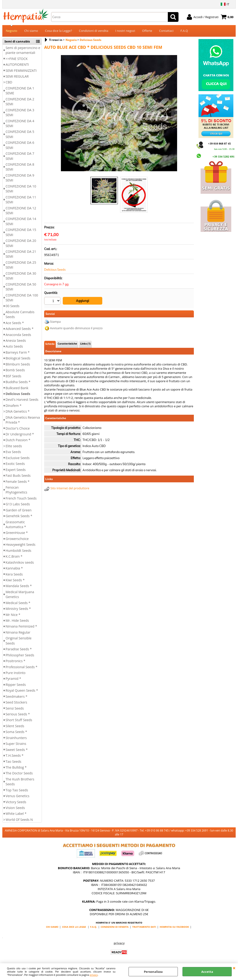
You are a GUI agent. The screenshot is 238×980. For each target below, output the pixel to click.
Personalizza (153, 972)
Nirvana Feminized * (21, 626)
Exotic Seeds (15, 464)
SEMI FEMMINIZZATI (21, 71)
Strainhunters (16, 738)
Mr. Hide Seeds (17, 620)
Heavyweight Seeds (20, 544)
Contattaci (166, 31)
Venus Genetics (17, 796)
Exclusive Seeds (18, 458)
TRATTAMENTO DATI (144, 927)
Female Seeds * (18, 482)
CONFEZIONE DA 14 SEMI (21, 221)
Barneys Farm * (18, 352)
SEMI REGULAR (17, 76)
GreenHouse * (17, 533)
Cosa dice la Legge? (59, 31)
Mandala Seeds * (19, 586)
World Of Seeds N (19, 820)
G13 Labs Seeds (18, 504)
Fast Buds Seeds (18, 475)
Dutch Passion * (18, 440)
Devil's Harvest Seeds (22, 400)
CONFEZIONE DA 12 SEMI (21, 210)
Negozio (12, 31)
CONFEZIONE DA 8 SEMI (20, 167)
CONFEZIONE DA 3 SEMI (20, 112)
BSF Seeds (13, 376)
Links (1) (85, 344)
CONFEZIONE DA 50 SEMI (21, 287)
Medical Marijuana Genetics (20, 594)
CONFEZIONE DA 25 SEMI (21, 265)
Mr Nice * (13, 615)
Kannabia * (14, 568)
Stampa (55, 322)
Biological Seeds (18, 358)
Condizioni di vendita (94, 31)
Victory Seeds (16, 802)
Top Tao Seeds (17, 790)
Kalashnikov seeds (20, 562)
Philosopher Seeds (20, 655)
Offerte (147, 31)
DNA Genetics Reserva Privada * (23, 420)
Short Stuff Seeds (19, 720)
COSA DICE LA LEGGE (74, 927)
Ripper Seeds (16, 685)
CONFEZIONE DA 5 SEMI (20, 134)
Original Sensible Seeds (18, 641)
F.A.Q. (94, 927)
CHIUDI (234, 968)
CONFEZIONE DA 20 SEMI (21, 243)
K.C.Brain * (14, 556)
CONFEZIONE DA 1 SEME (20, 91)
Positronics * (15, 661)
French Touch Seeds (21, 498)
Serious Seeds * (18, 714)
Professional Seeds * (21, 667)
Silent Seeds (15, 726)
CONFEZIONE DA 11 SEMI (21, 200)
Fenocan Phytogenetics (16, 490)
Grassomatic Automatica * (16, 524)
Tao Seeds (13, 761)
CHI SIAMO (52, 927)
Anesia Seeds (16, 340)
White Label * (16, 814)
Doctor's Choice (18, 428)
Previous (64, 113)
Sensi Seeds (15, 708)
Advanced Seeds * (20, 329)
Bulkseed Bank (17, 388)
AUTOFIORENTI (17, 64)
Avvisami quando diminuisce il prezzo (76, 328)
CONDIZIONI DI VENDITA (115, 927)
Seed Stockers (16, 702)
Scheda (50, 344)
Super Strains (16, 744)
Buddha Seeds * (18, 382)
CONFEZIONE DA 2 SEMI (20, 102)
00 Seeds (13, 306)
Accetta (207, 972)
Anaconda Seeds (18, 335)
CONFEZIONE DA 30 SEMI (21, 276)
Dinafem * (13, 406)
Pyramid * (13, 679)
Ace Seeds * (15, 323)
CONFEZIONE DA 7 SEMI (20, 156)
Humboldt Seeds (18, 551)
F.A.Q (184, 31)
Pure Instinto (16, 673)
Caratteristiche (67, 344)
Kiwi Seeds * (15, 580)
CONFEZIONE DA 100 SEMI (22, 298)
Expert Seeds (16, 470)
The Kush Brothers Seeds (20, 782)
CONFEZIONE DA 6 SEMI (20, 145)
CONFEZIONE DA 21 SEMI (21, 254)
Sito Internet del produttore (70, 488)
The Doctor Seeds (19, 773)
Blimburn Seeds (18, 364)
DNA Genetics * (18, 411)
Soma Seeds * (16, 732)
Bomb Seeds (15, 370)
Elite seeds (14, 446)
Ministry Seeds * (18, 609)
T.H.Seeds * (15, 755)
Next (174, 113)
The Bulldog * (16, 767)
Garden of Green (19, 510)
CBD (9, 82)
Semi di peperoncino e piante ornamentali (23, 50)
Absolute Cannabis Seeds (20, 314)
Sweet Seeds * (17, 750)
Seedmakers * (17, 696)
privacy (94, 975)
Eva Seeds (13, 452)
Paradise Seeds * (19, 649)
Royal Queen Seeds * (22, 690)
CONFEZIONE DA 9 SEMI (20, 178)
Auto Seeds (14, 346)
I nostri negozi (125, 31)
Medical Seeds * (18, 603)
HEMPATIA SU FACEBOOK (174, 927)
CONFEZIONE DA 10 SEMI (21, 189)
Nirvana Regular (18, 632)
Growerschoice (17, 539)
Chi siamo (31, 31)
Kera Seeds (14, 574)
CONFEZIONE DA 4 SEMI (20, 123)
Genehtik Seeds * (19, 516)
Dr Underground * (20, 434)
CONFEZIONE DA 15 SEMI (21, 232)
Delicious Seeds (18, 394)
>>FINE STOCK (17, 59)
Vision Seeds (15, 808)
